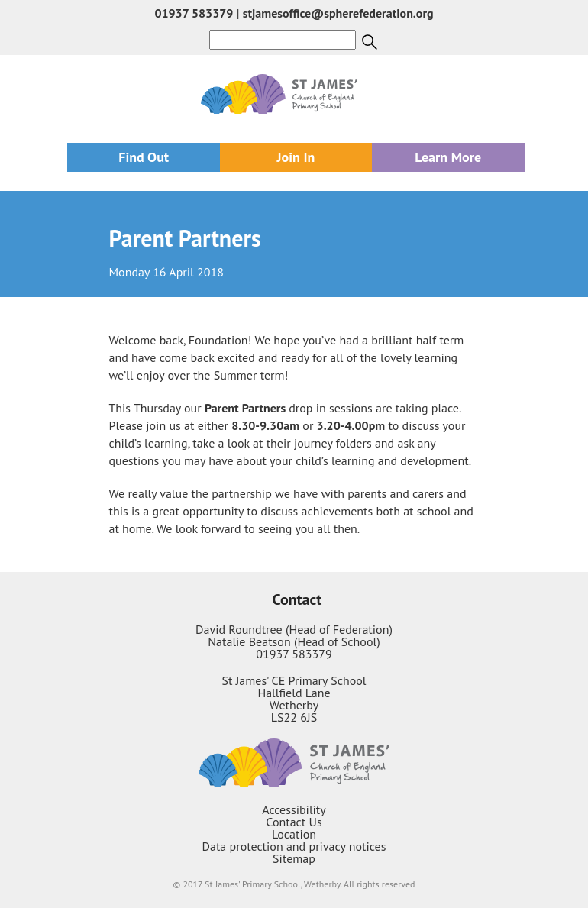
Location (294, 834)
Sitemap (294, 858)
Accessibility (294, 809)
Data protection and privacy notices (294, 846)
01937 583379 (194, 13)
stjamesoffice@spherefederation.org (338, 13)
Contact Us (294, 822)
